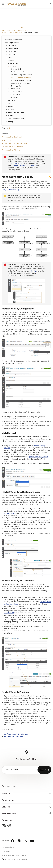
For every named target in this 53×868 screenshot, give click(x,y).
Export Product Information (21, 83)
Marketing (11, 100)
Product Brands (15, 94)
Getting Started (13, 48)
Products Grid (15, 69)
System (10, 115)
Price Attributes (15, 97)
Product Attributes (15, 92)
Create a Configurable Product (22, 75)
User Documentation (13, 39)
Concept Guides (12, 43)
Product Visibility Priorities (11, 150)
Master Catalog (14, 63)
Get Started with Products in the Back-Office (15, 30)
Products (11, 61)
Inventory (11, 106)
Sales (9, 58)
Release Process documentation (25, 165)
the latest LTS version (16, 163)
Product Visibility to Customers (13, 147)
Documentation (6, 28)
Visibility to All (7, 140)
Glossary (10, 122)
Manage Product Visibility (21, 77)
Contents (6, 134)
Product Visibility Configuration (13, 137)
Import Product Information (21, 80)
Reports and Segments (15, 112)
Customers (11, 55)
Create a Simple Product (20, 72)
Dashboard (11, 52)
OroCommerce (11, 786)
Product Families (15, 89)
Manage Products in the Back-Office (13, 32)
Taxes (9, 103)
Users (14, 28)
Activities (10, 109)
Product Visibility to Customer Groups (15, 143)
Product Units (16, 86)
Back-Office (21, 28)
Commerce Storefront (14, 119)
